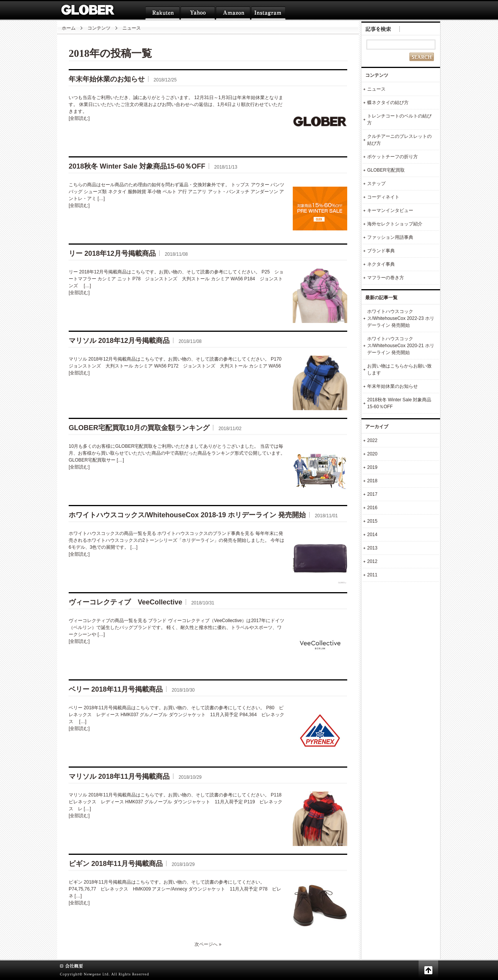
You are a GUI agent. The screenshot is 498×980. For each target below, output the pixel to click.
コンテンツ (99, 28)
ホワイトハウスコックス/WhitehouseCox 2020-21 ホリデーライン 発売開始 (401, 346)
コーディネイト (383, 197)
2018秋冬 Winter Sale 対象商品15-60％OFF (137, 166)
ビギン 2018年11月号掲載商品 (116, 864)
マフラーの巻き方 (386, 278)
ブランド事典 (381, 251)
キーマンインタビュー (390, 210)
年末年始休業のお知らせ (107, 79)
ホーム (69, 28)
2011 (372, 575)
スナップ (376, 184)
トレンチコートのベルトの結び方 (399, 119)
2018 (372, 481)
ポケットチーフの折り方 (392, 157)
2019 (372, 467)
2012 (372, 561)
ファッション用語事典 (390, 237)
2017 (372, 494)
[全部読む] (79, 118)
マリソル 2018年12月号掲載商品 (119, 341)
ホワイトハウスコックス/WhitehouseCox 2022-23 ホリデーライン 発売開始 (401, 318)
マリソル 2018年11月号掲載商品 (119, 776)
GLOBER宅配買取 (386, 170)
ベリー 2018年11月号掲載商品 (116, 689)
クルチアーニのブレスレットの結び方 (399, 140)
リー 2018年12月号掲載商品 (112, 253)
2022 (372, 440)
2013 (372, 548)
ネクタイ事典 (381, 264)
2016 (372, 508)
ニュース (376, 89)
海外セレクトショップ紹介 (395, 224)
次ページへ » (208, 944)
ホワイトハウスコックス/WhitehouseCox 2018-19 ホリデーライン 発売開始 (187, 515)
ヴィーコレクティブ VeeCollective (125, 602)
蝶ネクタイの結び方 (388, 103)
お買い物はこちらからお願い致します (399, 369)
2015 (372, 521)
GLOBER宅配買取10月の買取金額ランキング (139, 428)
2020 (372, 454)
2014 (372, 535)
